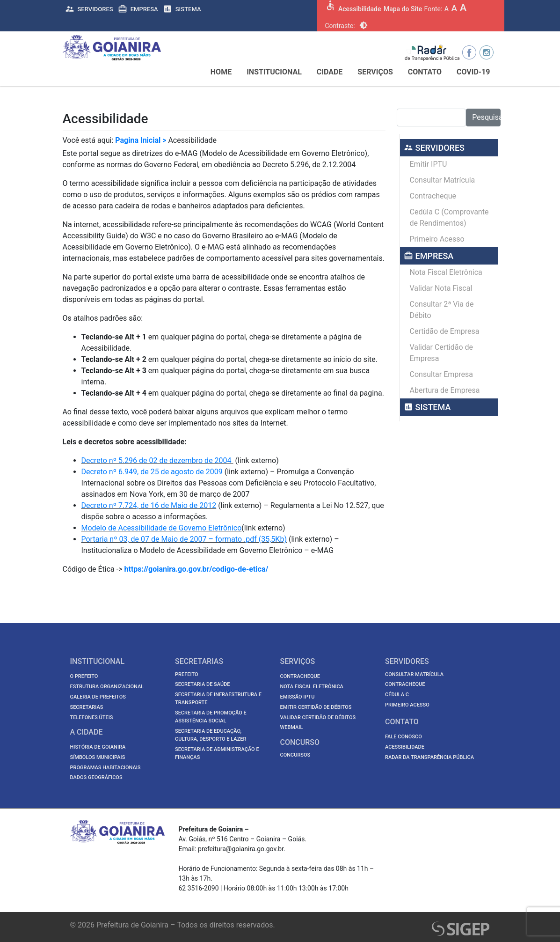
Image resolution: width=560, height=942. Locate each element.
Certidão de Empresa (445, 331)
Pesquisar (486, 117)
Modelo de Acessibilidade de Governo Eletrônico (162, 528)
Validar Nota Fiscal (441, 288)
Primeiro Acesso (437, 239)
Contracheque (433, 196)
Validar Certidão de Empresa (442, 353)
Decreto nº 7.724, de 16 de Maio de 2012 (149, 505)
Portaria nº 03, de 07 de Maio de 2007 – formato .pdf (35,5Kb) (184, 539)
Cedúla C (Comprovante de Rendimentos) (449, 217)
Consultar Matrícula (443, 180)
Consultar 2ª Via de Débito (442, 310)
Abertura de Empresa (445, 390)
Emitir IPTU (429, 164)
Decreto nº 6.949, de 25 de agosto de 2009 (152, 472)
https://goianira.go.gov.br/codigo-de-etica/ (196, 569)
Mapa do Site (403, 9)
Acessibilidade (360, 9)
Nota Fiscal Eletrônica (446, 272)
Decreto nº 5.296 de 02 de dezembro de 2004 (157, 460)
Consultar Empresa (442, 374)
